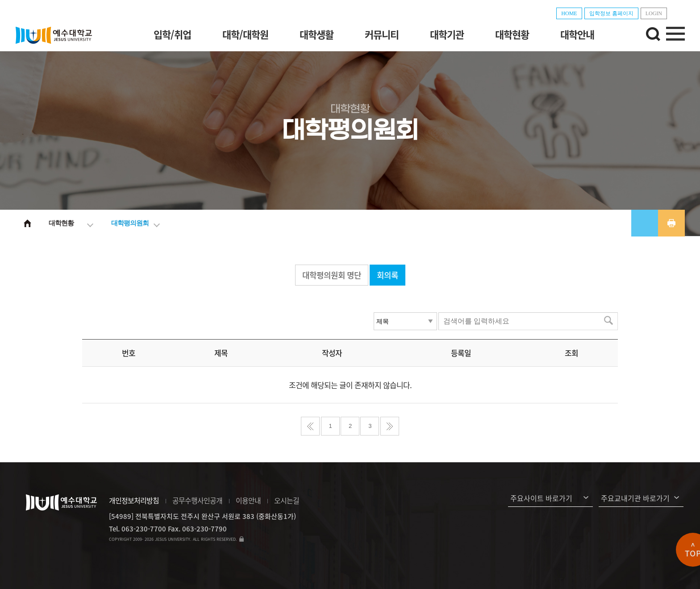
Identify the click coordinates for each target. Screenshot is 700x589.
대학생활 (317, 34)
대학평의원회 (130, 223)
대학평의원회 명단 (332, 275)
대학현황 (512, 34)
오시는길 (287, 500)
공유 (645, 223)
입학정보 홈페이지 (611, 13)
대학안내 (577, 34)
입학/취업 (172, 34)
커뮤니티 (382, 34)
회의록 (387, 275)
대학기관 (447, 34)
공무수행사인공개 (197, 500)
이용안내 (248, 500)
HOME (569, 13)
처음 (310, 426)
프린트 (671, 223)
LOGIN (654, 13)
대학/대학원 (245, 34)
